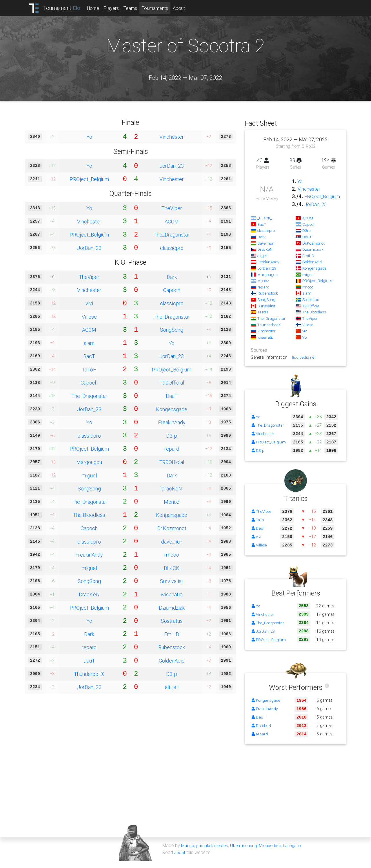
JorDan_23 (172, 166)
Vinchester (172, 137)
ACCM (172, 221)
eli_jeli (172, 687)
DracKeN (172, 488)
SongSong (172, 330)
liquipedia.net (304, 365)
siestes (223, 853)
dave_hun (172, 542)
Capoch (172, 290)
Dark (172, 277)
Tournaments (160, 8)
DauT (172, 396)
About (184, 8)
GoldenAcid (172, 661)
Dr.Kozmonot (172, 528)
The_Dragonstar (172, 234)
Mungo (188, 853)
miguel (89, 475)
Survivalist (172, 581)
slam (89, 343)
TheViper (172, 208)
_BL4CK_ (172, 568)
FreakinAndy (172, 422)
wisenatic (172, 594)
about (180, 860)
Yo (89, 137)
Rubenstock (172, 647)
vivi (89, 303)
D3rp (172, 436)
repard (172, 449)
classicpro (172, 248)
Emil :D (172, 634)
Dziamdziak (172, 608)
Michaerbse (274, 853)
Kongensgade (172, 409)
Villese (89, 317)
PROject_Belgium (89, 179)
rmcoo (172, 555)
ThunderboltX (89, 674)
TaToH (89, 369)
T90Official (172, 382)
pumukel (205, 853)
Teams (135, 8)
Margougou (89, 462)
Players (116, 8)
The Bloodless (89, 515)
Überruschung (246, 853)
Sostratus (172, 621)
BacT (89, 356)
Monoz (172, 502)
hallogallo (298, 853)
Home (98, 8)
